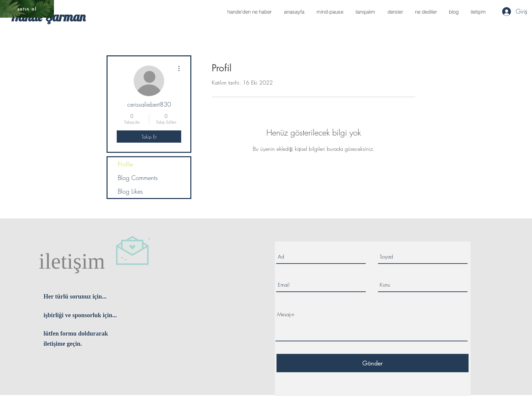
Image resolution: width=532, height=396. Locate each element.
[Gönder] (373, 363)
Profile (125, 164)
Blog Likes (130, 191)
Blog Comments (138, 178)
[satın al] (27, 9)
